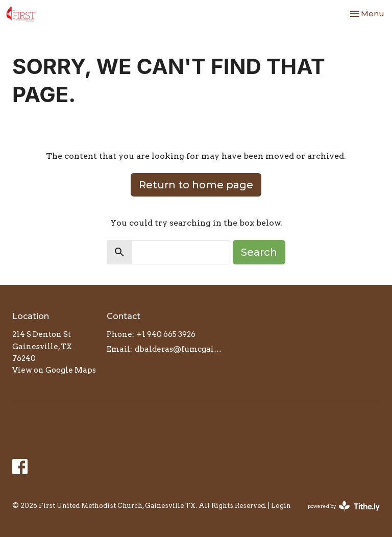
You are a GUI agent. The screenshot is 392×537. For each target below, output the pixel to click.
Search (259, 252)
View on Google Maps (54, 370)
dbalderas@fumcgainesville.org (179, 349)
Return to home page (196, 185)
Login (281, 506)
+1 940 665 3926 (166, 334)
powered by (344, 506)
